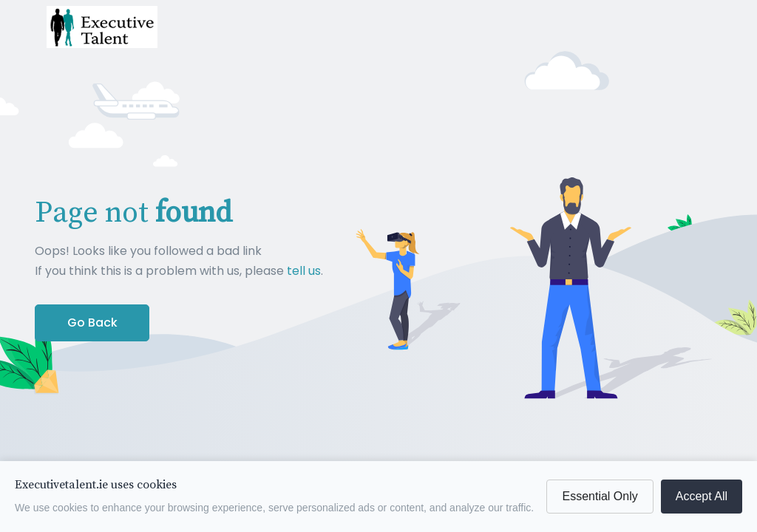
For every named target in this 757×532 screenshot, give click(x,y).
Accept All (702, 496)
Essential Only (600, 496)
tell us (304, 271)
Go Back (92, 323)
